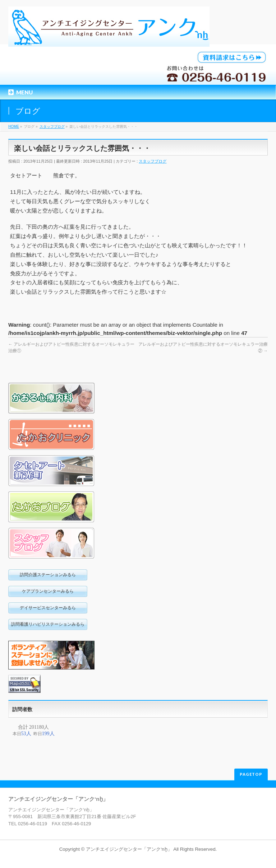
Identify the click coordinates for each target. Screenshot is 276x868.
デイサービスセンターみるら (48, 608)
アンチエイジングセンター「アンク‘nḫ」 (129, 849)
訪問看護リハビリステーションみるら (48, 624)
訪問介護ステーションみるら (48, 575)
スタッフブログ (153, 161)
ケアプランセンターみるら (48, 591)
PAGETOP (251, 774)
